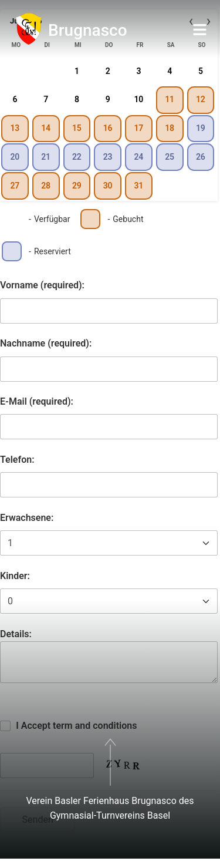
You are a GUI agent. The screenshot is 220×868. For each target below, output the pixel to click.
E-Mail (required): (37, 402)
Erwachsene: (27, 518)
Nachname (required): (46, 344)
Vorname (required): (42, 285)
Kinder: (15, 576)
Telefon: (17, 460)
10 (138, 99)
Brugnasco (88, 30)
